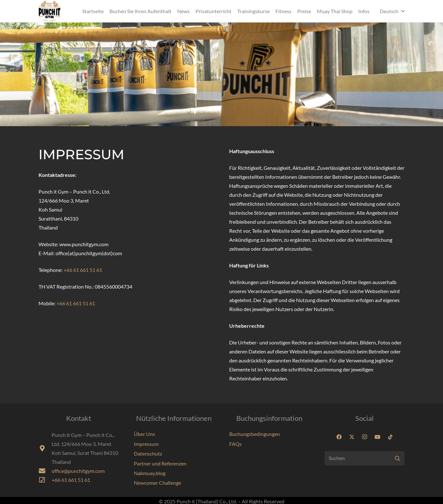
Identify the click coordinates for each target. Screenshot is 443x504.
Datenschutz (148, 453)
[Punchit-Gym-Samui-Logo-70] (49, 11)
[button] (392, 11)
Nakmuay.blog (150, 473)
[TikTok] (390, 437)
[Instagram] (365, 437)
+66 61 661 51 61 (83, 270)
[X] (352, 437)
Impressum (146, 444)
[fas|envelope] (45, 471)
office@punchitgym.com (78, 471)
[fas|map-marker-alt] (45, 448)
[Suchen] (365, 458)
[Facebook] (339, 437)
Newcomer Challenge (157, 483)
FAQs (235, 444)
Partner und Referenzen (160, 463)
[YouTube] (378, 437)
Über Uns (144, 434)
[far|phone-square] (45, 480)
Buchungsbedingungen (255, 434)
